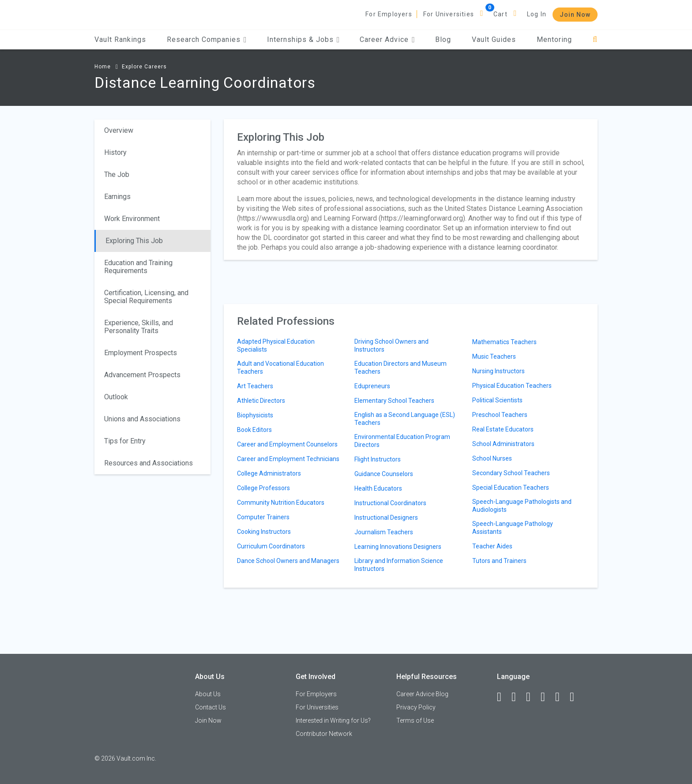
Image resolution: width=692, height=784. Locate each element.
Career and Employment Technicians (288, 459)
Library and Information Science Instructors (399, 565)
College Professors (263, 488)
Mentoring (554, 39)
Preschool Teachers (500, 415)
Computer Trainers (263, 517)
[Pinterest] (561, 697)
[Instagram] (547, 697)
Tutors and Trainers (499, 561)
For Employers (389, 14)
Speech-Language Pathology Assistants (513, 528)
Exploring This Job (134, 241)
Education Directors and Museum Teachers (401, 368)
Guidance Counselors (384, 474)
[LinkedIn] (518, 697)
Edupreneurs (372, 386)
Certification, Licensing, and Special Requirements (146, 297)
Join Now (575, 15)
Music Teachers (494, 356)
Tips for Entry (125, 441)
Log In (537, 14)
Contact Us (211, 707)
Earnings (117, 197)
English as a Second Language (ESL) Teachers (405, 419)
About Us (208, 694)
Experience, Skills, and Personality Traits (139, 327)
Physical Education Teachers (512, 386)
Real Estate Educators (503, 429)
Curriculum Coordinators (271, 546)
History (115, 152)
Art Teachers (255, 386)
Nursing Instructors (498, 371)
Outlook (116, 397)
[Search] (595, 39)
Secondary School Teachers (511, 473)
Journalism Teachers (384, 532)
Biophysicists (255, 415)
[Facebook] (503, 697)
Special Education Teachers (511, 488)
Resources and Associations (149, 463)
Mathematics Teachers (504, 342)
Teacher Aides (492, 546)
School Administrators (503, 444)
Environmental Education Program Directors (402, 441)
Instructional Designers (386, 518)
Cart (500, 14)
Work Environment (132, 219)
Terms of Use (415, 720)
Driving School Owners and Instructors (391, 345)
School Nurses (492, 458)
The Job (117, 174)
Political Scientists (497, 400)
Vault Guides (494, 39)
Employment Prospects (141, 353)
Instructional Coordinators (390, 503)
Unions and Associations (142, 419)
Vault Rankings (120, 39)
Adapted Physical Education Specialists (276, 345)
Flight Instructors (378, 459)
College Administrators (269, 473)
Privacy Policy (416, 707)
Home (103, 67)
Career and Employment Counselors (287, 444)
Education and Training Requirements (138, 267)
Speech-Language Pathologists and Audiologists (522, 506)
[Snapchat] (576, 697)
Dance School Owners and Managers (288, 561)
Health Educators (378, 488)
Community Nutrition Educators (281, 503)
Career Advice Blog (422, 694)
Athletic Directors (261, 401)
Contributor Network (324, 734)
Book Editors (254, 430)
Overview (119, 130)
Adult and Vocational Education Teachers (280, 368)
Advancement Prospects (142, 375)
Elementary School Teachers (394, 401)
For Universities (449, 14)
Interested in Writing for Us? (333, 720)
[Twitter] (532, 697)
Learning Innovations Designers (398, 547)
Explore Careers (144, 67)
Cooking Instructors (264, 532)
